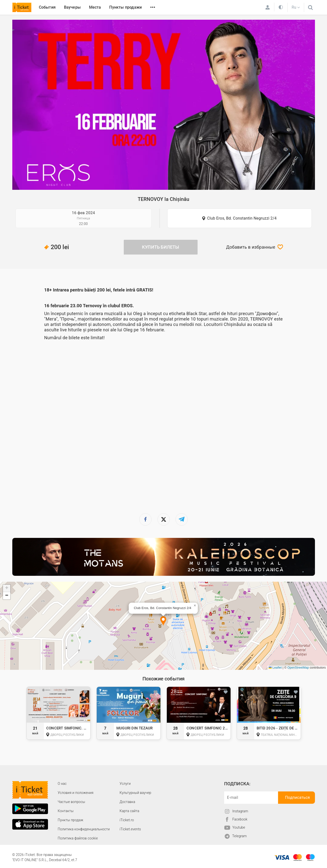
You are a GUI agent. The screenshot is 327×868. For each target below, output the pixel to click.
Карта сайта (129, 811)
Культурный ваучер (135, 793)
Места (95, 7)
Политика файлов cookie (78, 838)
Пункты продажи (125, 7)
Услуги (125, 784)
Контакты (66, 811)
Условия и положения (76, 793)
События (47, 7)
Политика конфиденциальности (84, 829)
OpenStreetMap (298, 668)
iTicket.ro (127, 820)
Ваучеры (72, 7)
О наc (62, 784)
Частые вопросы (72, 802)
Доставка (127, 802)
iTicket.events (130, 829)
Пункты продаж (71, 820)
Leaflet (275, 668)
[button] (163, 621)
